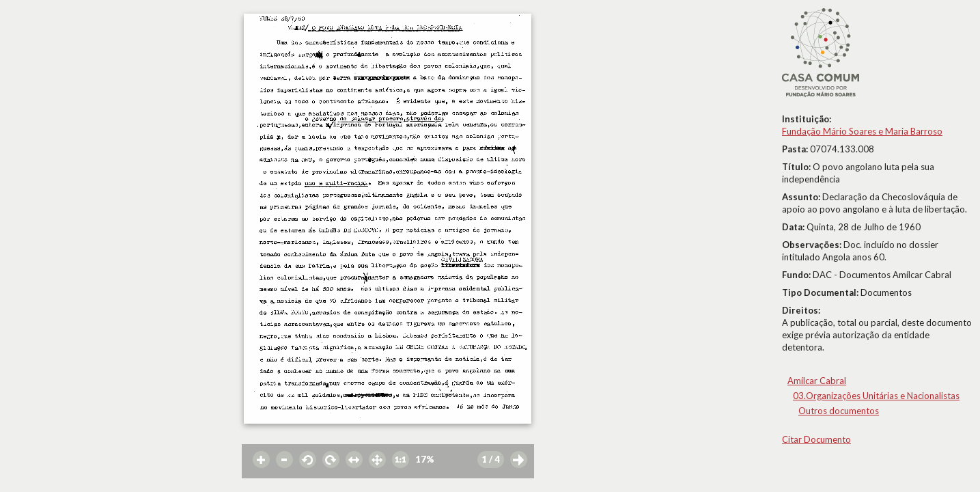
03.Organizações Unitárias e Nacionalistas (876, 396)
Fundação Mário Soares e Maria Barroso (862, 131)
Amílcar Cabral (817, 381)
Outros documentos (839, 411)
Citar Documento (816, 439)
